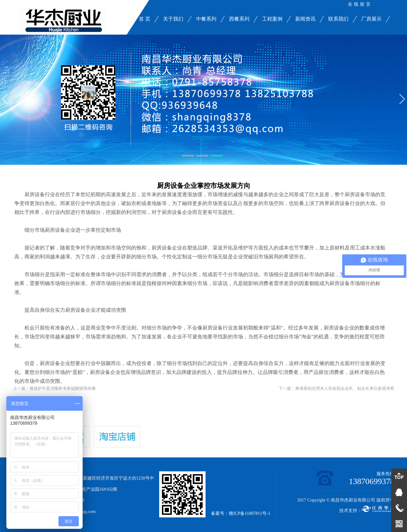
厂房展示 (371, 19)
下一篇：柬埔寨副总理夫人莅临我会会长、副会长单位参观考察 (336, 388)
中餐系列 (206, 19)
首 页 (145, 19)
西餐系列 (239, 19)
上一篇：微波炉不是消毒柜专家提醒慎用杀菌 (54, 388)
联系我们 (338, 19)
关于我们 (173, 19)
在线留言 (360, 4)
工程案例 (272, 19)
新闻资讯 (305, 19)
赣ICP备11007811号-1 (249, 513)
